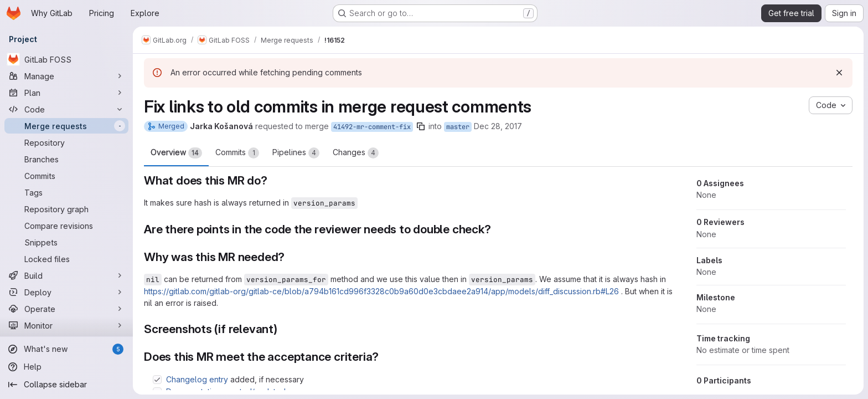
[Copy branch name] (421, 126)
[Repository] (66, 142)
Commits (237, 153)
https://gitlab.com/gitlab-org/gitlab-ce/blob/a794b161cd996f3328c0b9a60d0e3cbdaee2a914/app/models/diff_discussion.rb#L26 (381, 291)
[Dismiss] (839, 73)
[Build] (66, 275)
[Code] (66, 109)
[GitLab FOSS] (66, 59)
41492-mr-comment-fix (372, 127)
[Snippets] (66, 242)
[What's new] (66, 349)
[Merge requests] (66, 126)
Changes (356, 153)
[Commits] (66, 176)
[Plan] (66, 93)
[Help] (66, 367)
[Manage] (66, 76)
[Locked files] (66, 259)
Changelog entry (197, 379)
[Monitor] (66, 325)
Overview (176, 153)
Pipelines (296, 153)
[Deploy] (66, 292)
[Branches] (66, 159)
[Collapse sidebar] (66, 385)
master (458, 127)
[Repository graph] (66, 209)
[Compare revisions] (66, 226)
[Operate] (66, 309)
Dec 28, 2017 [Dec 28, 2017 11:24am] (498, 126)
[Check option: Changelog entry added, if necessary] (157, 380)
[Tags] (66, 192)
